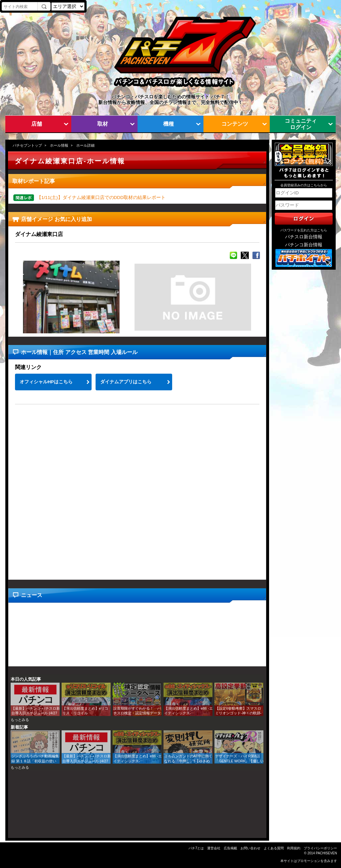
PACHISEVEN (326, 853)
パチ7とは (196, 848)
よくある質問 (274, 848)
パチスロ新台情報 (304, 237)
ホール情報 (59, 145)
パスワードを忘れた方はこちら (304, 230)
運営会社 (214, 848)
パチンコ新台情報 (304, 245)
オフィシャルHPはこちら (46, 382)
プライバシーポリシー (320, 848)
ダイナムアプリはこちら (126, 382)
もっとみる (20, 720)
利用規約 (294, 848)
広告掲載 (230, 848)
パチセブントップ (27, 145)
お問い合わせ (250, 848)
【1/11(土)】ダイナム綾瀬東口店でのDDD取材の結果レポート (101, 197)
